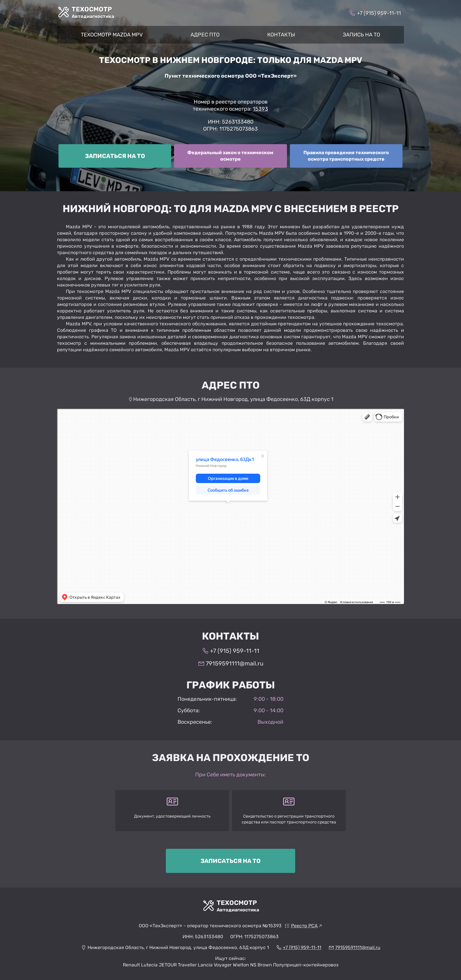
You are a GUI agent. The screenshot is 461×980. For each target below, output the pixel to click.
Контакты (281, 35)
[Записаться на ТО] (115, 156)
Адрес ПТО (205, 35)
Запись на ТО (361, 35)
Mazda (328, 60)
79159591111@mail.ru (235, 663)
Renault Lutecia (140, 965)
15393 (260, 109)
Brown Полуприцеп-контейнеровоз (298, 965)
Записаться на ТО (115, 156)
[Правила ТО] (346, 156)
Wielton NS (245, 965)
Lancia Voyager (215, 965)
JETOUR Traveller (178, 965)
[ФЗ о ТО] (230, 156)
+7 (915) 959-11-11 (379, 13)
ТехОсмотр (93, 13)
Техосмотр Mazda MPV (112, 35)
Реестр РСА (304, 926)
